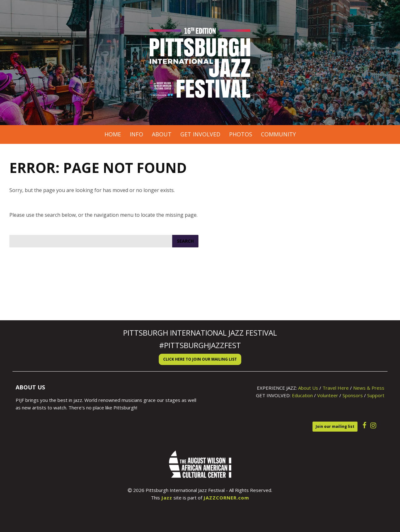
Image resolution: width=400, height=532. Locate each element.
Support (376, 395)
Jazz (167, 498)
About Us (308, 388)
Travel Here (336, 388)
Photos (241, 134)
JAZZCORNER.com (226, 498)
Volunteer (328, 395)
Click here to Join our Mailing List (200, 359)
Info (136, 134)
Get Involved (200, 134)
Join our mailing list (335, 426)
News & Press (369, 388)
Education (302, 395)
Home (113, 134)
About (162, 134)
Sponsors (353, 395)
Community (278, 134)
